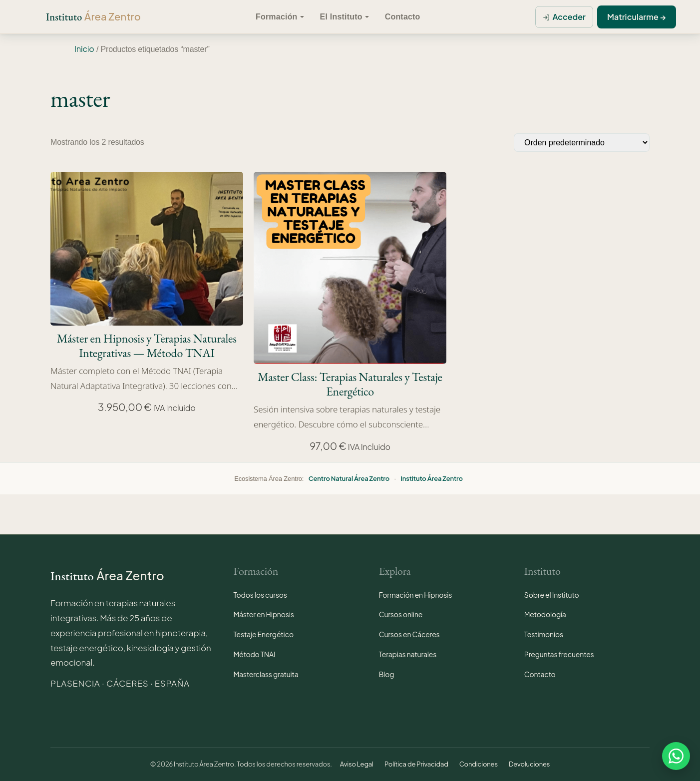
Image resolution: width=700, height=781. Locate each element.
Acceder (569, 17)
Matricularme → (637, 17)
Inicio (84, 49)
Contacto (403, 17)
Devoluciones (529, 764)
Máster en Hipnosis (264, 614)
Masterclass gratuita (266, 674)
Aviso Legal (357, 764)
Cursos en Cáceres (409, 634)
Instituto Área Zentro (431, 478)
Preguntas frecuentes (559, 654)
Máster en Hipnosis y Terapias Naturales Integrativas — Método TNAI (147, 346)
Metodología (545, 614)
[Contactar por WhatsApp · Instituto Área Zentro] (676, 755)
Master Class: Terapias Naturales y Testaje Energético (350, 385)
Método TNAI (255, 654)
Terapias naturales (408, 654)
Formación (277, 17)
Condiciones (479, 764)
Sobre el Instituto (552, 595)
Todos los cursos (260, 595)
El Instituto (341, 17)
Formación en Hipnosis (416, 595)
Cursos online (401, 614)
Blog (387, 674)
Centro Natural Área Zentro (349, 478)
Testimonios (544, 634)
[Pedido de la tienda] (582, 143)
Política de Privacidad (416, 764)
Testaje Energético (264, 634)
